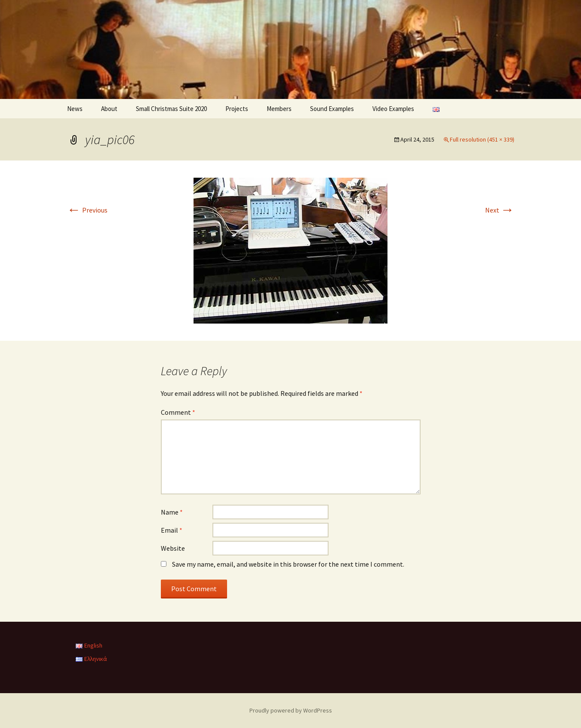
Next (500, 210)
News (75, 109)
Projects (237, 109)
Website (173, 548)
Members (279, 109)
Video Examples (393, 109)
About (109, 109)
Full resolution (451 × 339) (482, 139)
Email (172, 530)
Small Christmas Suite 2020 (171, 109)
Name (172, 512)
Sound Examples (332, 109)
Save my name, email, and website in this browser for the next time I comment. (288, 564)
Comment (178, 412)
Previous (87, 210)
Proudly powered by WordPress (291, 710)
